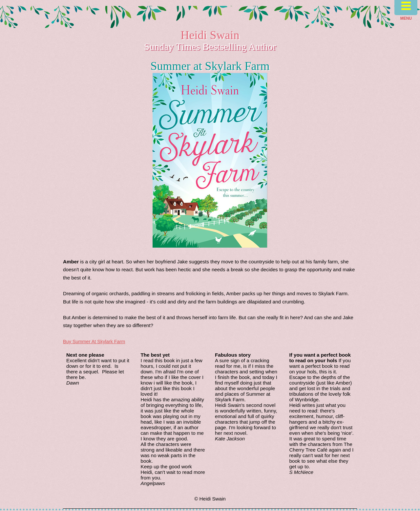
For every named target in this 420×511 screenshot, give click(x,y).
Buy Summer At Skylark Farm (94, 342)
